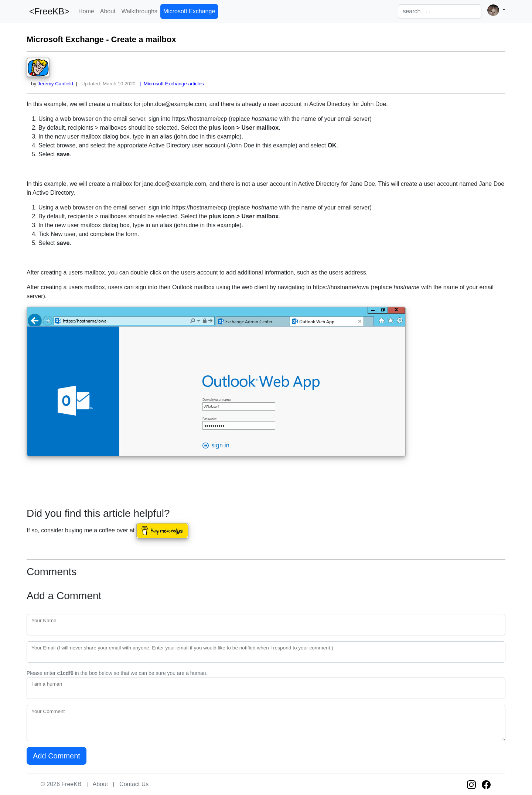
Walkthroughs (139, 11)
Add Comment (57, 756)
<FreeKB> (48, 11)
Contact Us (134, 784)
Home (86, 11)
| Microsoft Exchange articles (170, 84)
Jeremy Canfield (55, 84)
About (108, 11)
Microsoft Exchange (189, 11)
